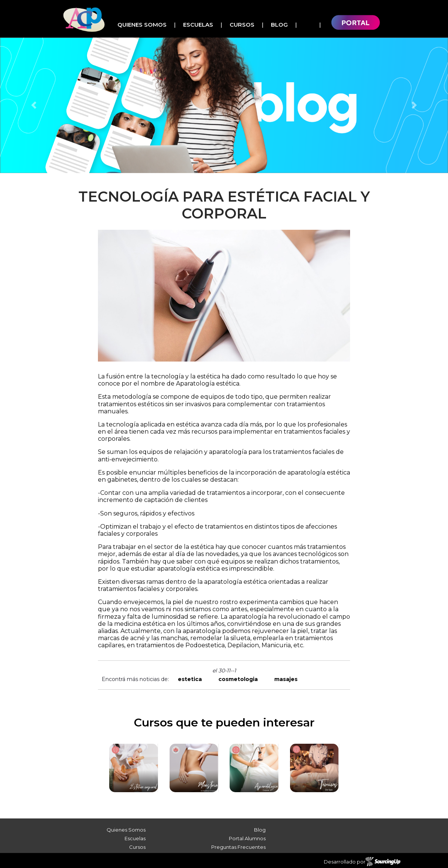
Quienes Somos (142, 25)
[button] (34, 105)
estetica (190, 679)
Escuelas (198, 25)
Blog (279, 25)
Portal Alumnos (247, 838)
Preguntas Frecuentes (238, 847)
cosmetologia (238, 679)
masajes (286, 679)
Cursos (242, 25)
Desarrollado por (362, 862)
